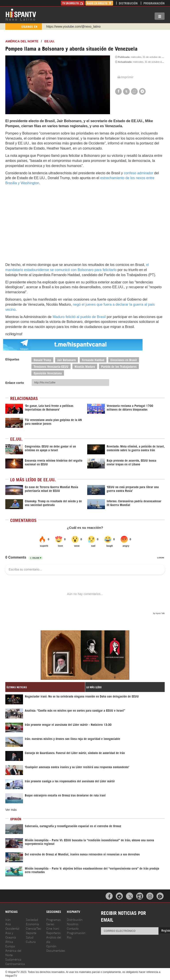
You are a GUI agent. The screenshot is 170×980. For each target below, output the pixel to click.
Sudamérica (13, 959)
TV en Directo (73, 3)
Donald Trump (42, 360)
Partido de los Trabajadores (119, 366)
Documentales (56, 950)
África (9, 941)
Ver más (11, 810)
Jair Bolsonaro (67, 360)
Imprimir (125, 77)
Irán (8, 919)
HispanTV (21, 14)
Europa (10, 946)
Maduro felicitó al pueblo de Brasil (79, 317)
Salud (30, 937)
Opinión (51, 946)
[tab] (45, 687)
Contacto (73, 928)
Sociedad (32, 919)
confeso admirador (138, 173)
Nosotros (73, 924)
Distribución (128, 3)
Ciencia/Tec (34, 928)
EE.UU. (50, 41)
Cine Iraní (53, 928)
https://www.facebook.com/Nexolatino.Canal (76, 27)
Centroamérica (15, 964)
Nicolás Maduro (85, 366)
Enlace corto (15, 383)
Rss (69, 937)
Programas (53, 919)
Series (50, 924)
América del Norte (22, 41)
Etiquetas (12, 359)
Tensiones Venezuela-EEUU (51, 366)
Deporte (31, 933)
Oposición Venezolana (48, 373)
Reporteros (53, 933)
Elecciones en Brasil (124, 360)
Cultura (31, 941)
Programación (154, 3)
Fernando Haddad (93, 360)
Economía (32, 924)
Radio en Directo (99, 3)
